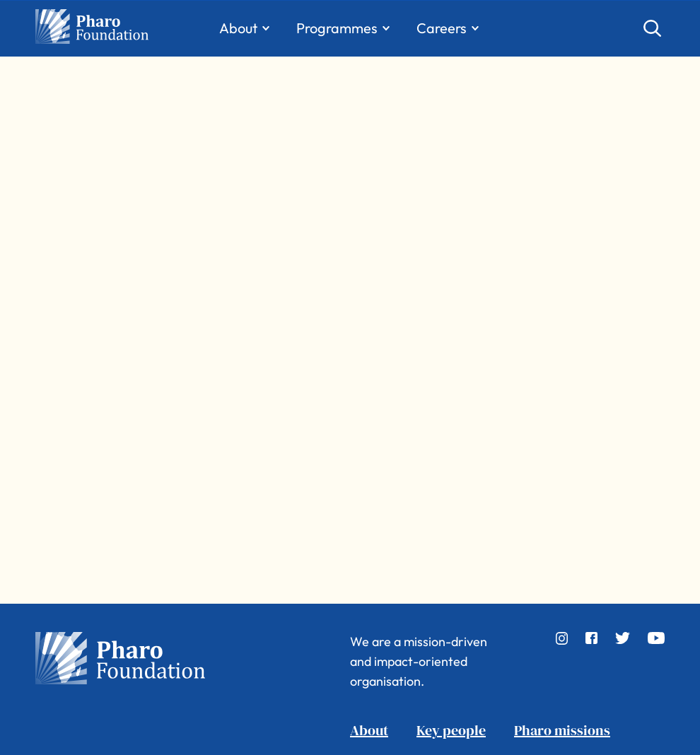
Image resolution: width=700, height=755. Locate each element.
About (369, 730)
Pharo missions (562, 730)
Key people (451, 730)
